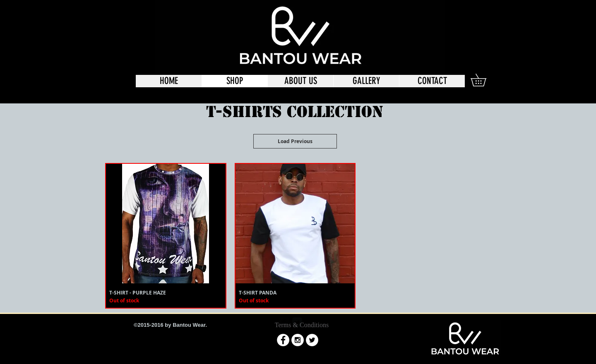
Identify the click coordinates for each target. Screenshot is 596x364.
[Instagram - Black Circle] (460, 13)
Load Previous (295, 141)
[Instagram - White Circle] (298, 340)
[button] (484, 80)
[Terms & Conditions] (302, 325)
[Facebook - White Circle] (283, 340)
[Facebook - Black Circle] (446, 13)
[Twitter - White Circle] (312, 340)
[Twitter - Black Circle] (475, 13)
